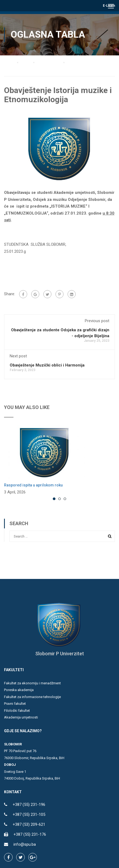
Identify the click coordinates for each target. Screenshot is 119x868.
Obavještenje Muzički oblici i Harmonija (47, 365)
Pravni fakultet (15, 704)
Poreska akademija (19, 690)
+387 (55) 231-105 (29, 814)
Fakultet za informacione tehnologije (32, 697)
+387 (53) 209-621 (29, 824)
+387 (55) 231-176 (30, 834)
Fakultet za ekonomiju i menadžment (32, 683)
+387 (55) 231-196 (29, 805)
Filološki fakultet (17, 711)
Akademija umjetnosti (21, 717)
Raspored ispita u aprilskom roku (33, 485)
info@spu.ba (25, 844)
